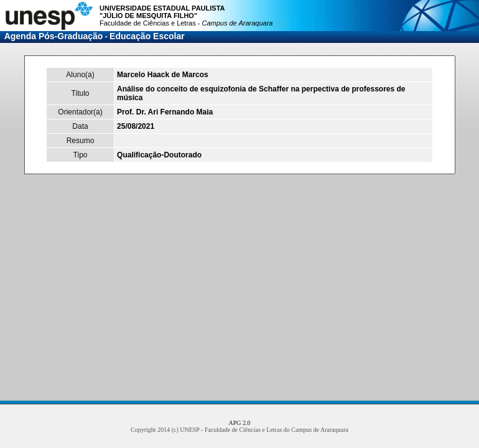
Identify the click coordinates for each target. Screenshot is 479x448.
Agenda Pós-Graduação (54, 36)
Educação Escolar (147, 36)
